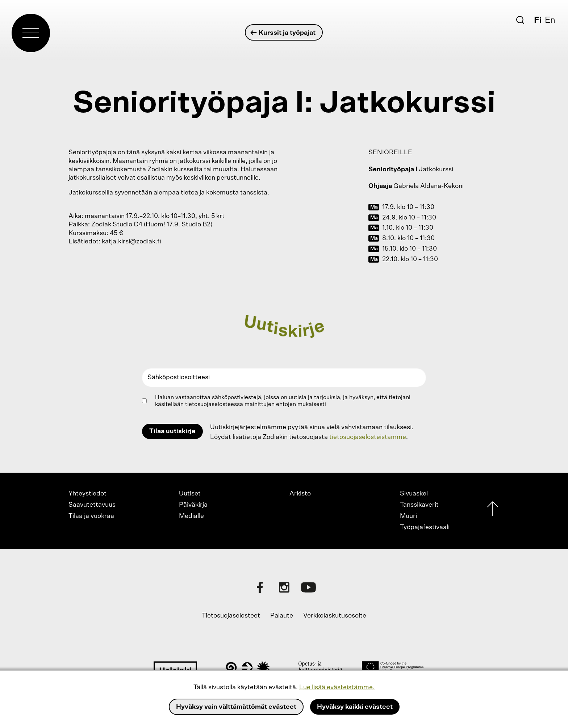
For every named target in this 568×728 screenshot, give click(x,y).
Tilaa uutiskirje (172, 431)
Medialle (191, 516)
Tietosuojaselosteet (231, 616)
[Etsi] (520, 20)
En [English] (550, 20)
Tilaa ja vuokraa (91, 516)
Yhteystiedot (87, 494)
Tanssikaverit (419, 505)
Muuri (408, 516)
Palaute (282, 616)
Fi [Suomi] (538, 20)
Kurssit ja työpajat (283, 33)
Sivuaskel (414, 494)
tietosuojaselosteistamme (368, 437)
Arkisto (300, 494)
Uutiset (190, 494)
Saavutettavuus (92, 505)
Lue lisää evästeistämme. (337, 687)
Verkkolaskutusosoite (335, 616)
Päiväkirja (193, 505)
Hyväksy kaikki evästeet (355, 707)
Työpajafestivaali (425, 527)
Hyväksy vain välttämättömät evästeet (236, 707)
